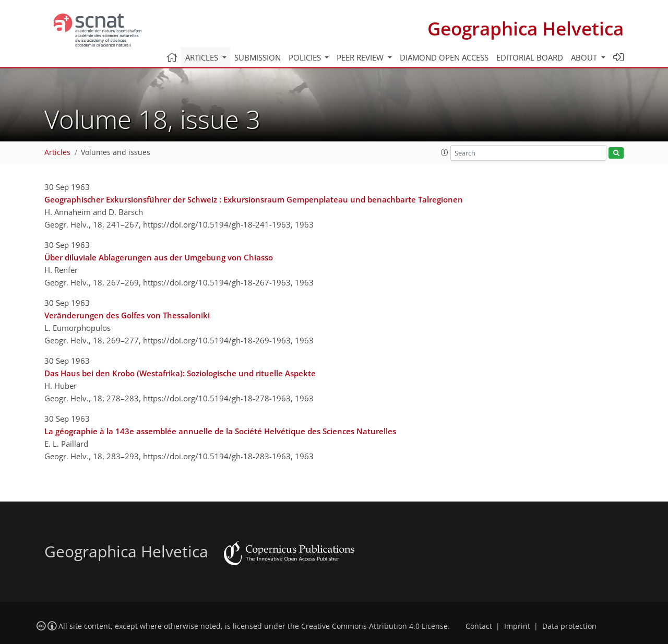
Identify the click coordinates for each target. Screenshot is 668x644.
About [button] (585, 57)
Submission (258, 57)
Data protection (569, 626)
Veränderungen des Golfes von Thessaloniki (127, 315)
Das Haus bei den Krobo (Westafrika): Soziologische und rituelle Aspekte (180, 373)
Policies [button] (306, 57)
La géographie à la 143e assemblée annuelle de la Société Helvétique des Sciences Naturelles (220, 431)
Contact (479, 626)
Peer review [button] (361, 57)
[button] (445, 152)
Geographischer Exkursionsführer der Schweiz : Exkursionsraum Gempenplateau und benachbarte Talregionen (254, 199)
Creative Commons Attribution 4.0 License (374, 626)
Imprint (517, 626)
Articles (57, 152)
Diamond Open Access (444, 57)
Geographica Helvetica (526, 28)
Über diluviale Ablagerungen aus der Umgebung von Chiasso (159, 257)
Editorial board (530, 57)
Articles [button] (203, 57)
